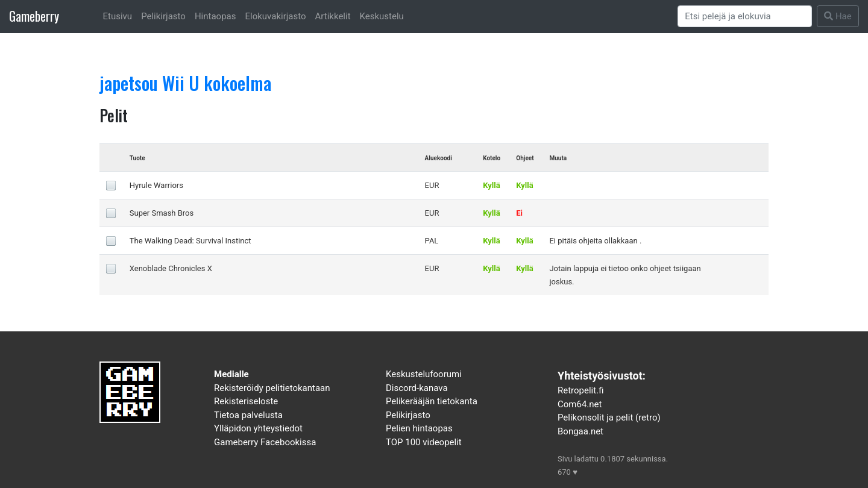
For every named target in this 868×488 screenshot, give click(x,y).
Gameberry (34, 16)
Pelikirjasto (163, 16)
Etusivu (118, 16)
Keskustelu (382, 16)
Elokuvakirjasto (275, 16)
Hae (838, 16)
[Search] (745, 16)
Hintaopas (215, 16)
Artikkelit (333, 16)
